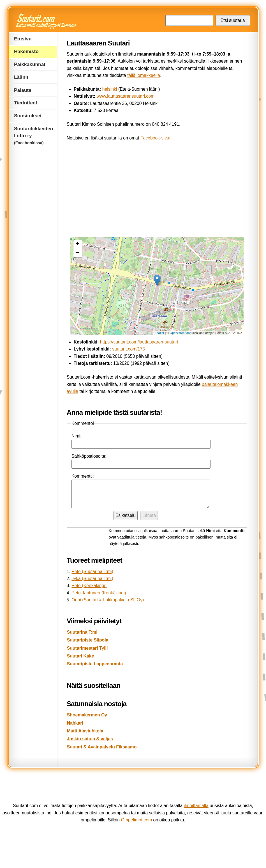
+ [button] (78, 244)
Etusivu (23, 39)
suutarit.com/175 (129, 349)
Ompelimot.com (136, 820)
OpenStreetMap (181, 333)
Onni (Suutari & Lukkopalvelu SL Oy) (108, 600)
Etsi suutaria (233, 20)
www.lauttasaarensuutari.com (125, 96)
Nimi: (77, 436)
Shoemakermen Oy (87, 715)
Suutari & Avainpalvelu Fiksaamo (102, 747)
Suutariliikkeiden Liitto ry (33, 135)
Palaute (23, 90)
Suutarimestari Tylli (87, 648)
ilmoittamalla (196, 806)
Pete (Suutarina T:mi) (92, 572)
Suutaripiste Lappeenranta (95, 664)
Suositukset (28, 116)
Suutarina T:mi (82, 632)
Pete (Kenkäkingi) (89, 586)
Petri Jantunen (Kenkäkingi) (99, 593)
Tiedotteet (26, 103)
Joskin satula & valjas (90, 739)
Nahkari (75, 723)
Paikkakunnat (30, 64)
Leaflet (159, 333)
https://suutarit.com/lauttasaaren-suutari (139, 342)
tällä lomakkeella (144, 75)
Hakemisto (26, 51)
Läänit (21, 77)
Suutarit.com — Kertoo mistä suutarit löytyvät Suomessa (46, 21)
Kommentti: (83, 476)
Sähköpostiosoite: (89, 456)
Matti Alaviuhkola (85, 731)
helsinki (110, 89)
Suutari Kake (81, 656)
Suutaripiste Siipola (88, 640)
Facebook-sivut (155, 138)
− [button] (78, 253)
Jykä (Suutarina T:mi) (92, 579)
